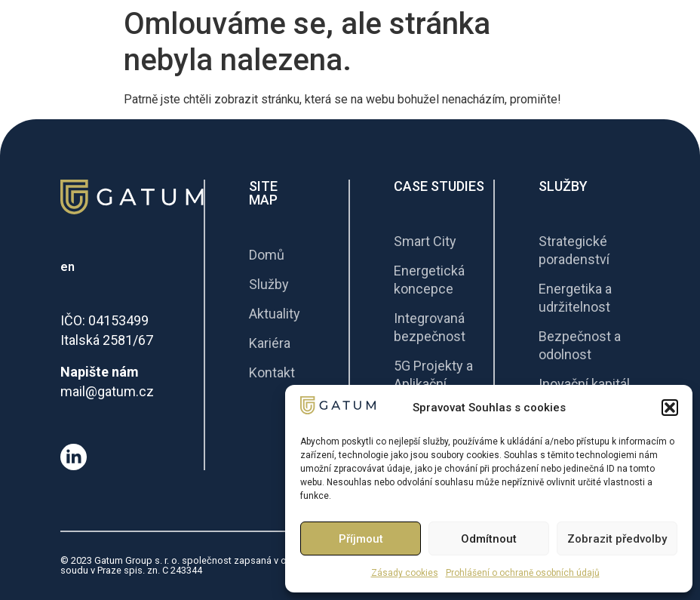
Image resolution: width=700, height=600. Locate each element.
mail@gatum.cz (107, 391)
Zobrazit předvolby (617, 539)
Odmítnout (489, 539)
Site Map (263, 193)
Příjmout (361, 539)
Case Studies (439, 186)
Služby (563, 186)
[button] (670, 408)
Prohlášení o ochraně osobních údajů (523, 573)
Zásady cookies (405, 573)
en (68, 267)
